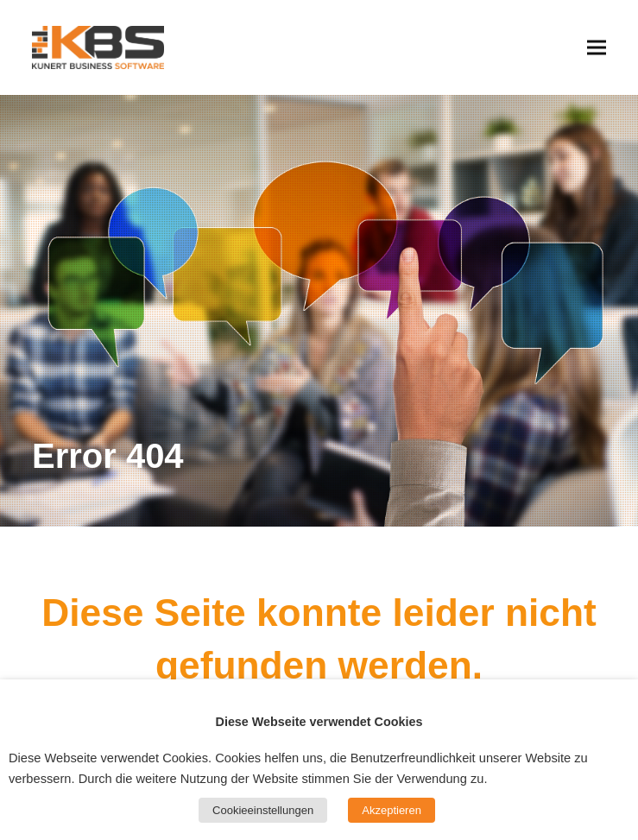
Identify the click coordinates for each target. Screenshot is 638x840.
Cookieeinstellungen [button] (263, 810)
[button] (597, 47)
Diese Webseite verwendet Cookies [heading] (319, 722)
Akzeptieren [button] (392, 810)
